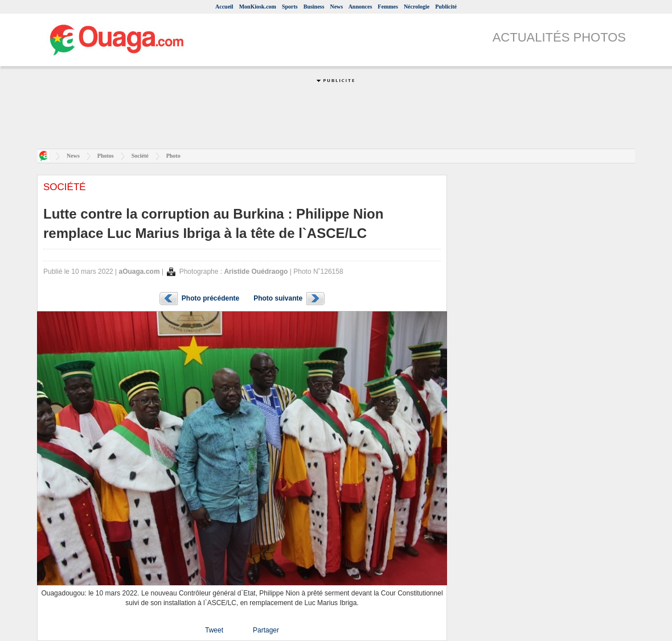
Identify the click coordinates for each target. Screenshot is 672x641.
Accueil (224, 7)
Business (314, 7)
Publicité (446, 7)
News (336, 7)
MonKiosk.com (258, 7)
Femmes (388, 7)
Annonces (360, 7)
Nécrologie (417, 7)
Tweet (214, 630)
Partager (266, 630)
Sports (290, 7)
